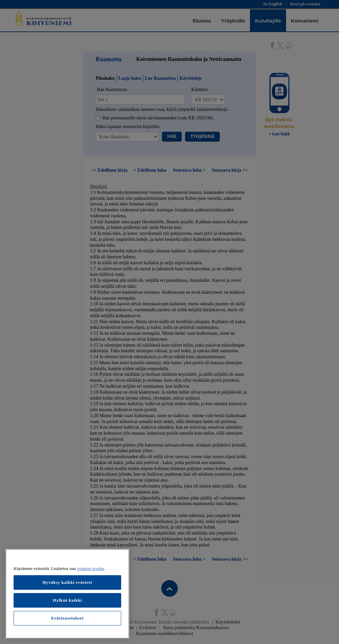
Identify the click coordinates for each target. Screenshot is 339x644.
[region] (67, 594)
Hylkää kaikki (67, 600)
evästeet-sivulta (91, 568)
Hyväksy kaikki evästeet (67, 582)
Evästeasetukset (67, 618)
